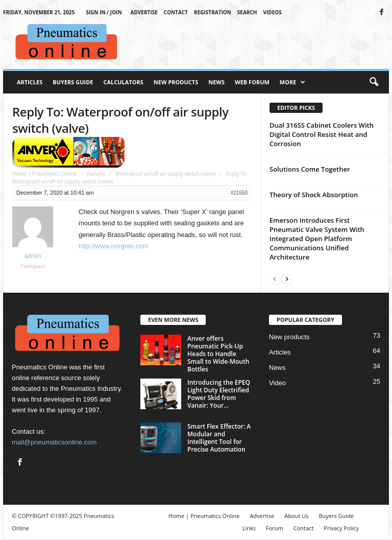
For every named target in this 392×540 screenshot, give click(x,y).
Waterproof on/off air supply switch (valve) (166, 174)
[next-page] (287, 279)
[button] (374, 82)
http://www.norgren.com (114, 246)
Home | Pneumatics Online (45, 174)
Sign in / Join (104, 12)
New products (289, 337)
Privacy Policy (341, 528)
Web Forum (252, 82)
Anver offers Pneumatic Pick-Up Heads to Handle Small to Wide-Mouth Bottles (218, 354)
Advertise (144, 12)
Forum (275, 528)
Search (247, 12)
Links (249, 528)
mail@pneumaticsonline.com (54, 442)
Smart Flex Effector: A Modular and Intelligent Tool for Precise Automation (219, 438)
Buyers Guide (73, 82)
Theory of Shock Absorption (314, 195)
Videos (273, 12)
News (216, 82)
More (293, 82)
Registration (213, 12)
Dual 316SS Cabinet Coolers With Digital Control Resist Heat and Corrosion (322, 134)
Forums (96, 174)
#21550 (239, 193)
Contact (176, 12)
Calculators (123, 82)
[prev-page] (275, 279)
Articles (30, 82)
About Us (296, 516)
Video (277, 383)
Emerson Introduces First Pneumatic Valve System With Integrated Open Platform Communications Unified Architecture (317, 239)
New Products (176, 82)
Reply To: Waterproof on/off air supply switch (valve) (120, 120)
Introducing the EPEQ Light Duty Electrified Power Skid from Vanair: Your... (219, 394)
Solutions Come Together (310, 169)
